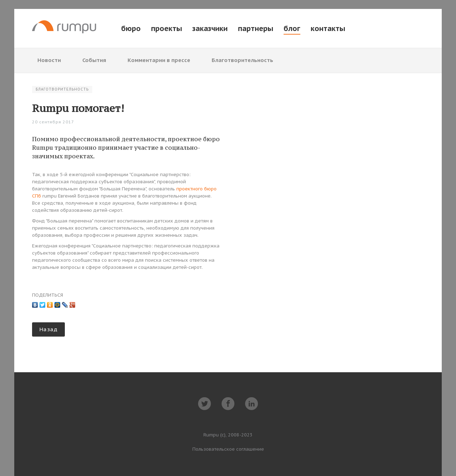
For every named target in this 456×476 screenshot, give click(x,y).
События (94, 60)
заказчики (210, 29)
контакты (328, 29)
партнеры (256, 29)
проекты (167, 29)
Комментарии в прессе (159, 60)
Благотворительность (242, 60)
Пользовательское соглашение (228, 449)
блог (292, 29)
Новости (49, 60)
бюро (131, 29)
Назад (48, 329)
